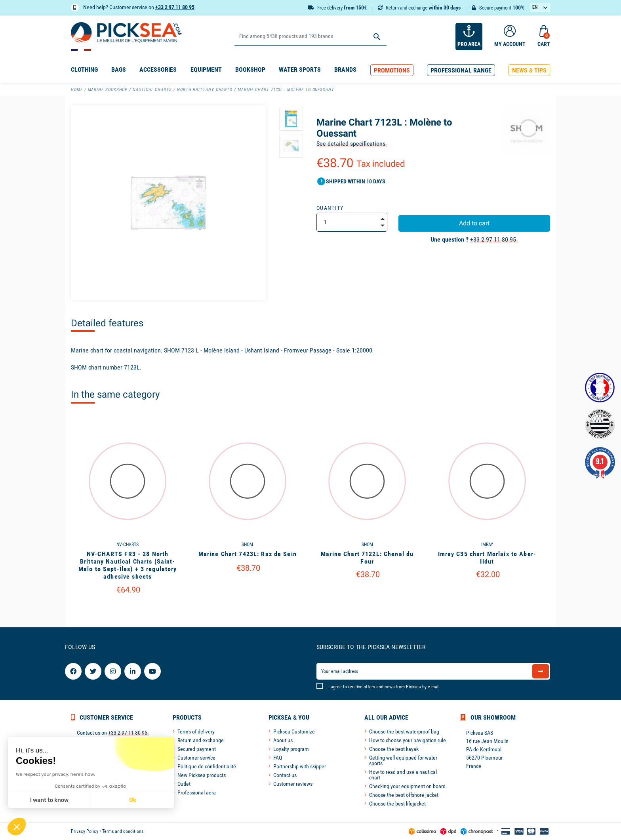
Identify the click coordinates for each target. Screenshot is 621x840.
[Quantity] (352, 222)
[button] (392, 70)
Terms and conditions (123, 831)
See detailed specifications (351, 144)
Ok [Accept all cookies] (79, 800)
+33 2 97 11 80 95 (175, 7)
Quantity (330, 208)
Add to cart (474, 223)
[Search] (310, 37)
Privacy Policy (85, 831)
